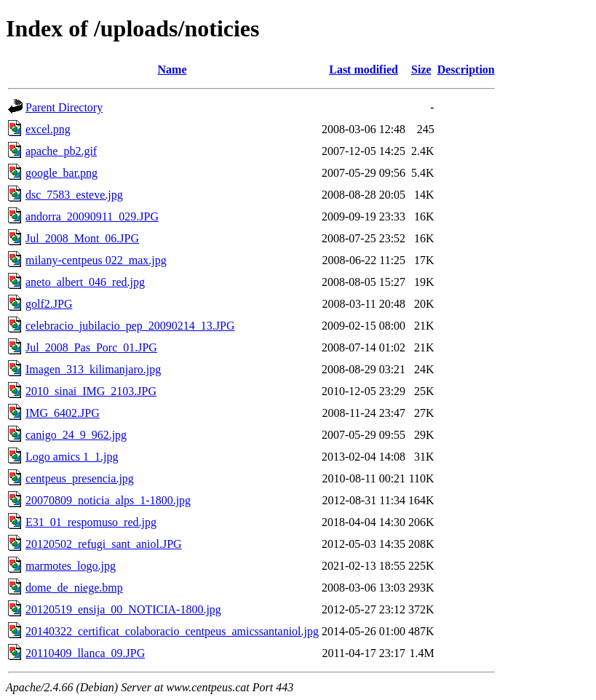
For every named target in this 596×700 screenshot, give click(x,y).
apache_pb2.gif (61, 151)
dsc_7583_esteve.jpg (74, 195)
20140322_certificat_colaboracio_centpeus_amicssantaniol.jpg (172, 631)
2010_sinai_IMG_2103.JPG (91, 391)
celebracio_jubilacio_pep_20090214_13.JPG (130, 326)
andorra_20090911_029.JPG (92, 216)
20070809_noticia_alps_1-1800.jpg (108, 500)
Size (421, 69)
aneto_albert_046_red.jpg (85, 282)
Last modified (363, 69)
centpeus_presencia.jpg (80, 478)
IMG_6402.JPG (63, 413)
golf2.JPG (49, 304)
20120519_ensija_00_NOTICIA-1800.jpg (123, 609)
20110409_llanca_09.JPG (85, 653)
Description (466, 69)
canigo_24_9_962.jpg (76, 435)
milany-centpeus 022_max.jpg (96, 260)
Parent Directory (64, 107)
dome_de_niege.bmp (74, 588)
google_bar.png (61, 173)
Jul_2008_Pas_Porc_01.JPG (91, 347)
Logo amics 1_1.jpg (72, 457)
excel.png (48, 129)
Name (172, 69)
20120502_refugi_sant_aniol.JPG (104, 544)
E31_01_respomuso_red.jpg (91, 522)
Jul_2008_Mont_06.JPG (82, 238)
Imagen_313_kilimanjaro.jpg (93, 369)
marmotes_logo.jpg (71, 566)
